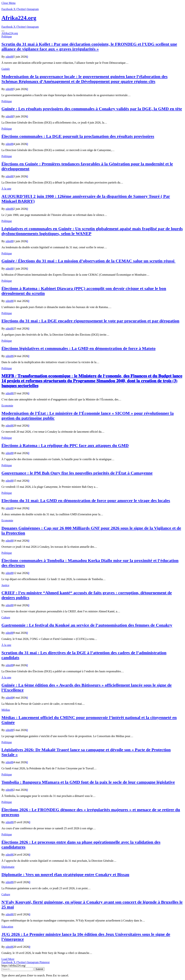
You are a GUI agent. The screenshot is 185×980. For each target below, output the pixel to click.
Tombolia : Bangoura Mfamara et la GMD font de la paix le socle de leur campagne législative (88, 782)
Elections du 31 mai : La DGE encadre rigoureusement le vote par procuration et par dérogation (90, 321)
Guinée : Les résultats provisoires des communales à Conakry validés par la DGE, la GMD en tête (92, 109)
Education (7, 927)
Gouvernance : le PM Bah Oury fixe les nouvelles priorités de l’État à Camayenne (77, 473)
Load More (8, 959)
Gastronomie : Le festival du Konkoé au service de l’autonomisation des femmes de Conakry (87, 625)
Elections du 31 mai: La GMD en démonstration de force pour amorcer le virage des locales (86, 501)
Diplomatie (8, 867)
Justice (5, 585)
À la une (6, 189)
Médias (6, 710)
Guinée (6, 69)
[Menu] (3, 31)
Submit (39, 969)
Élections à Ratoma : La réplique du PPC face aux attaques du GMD (65, 445)
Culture (6, 617)
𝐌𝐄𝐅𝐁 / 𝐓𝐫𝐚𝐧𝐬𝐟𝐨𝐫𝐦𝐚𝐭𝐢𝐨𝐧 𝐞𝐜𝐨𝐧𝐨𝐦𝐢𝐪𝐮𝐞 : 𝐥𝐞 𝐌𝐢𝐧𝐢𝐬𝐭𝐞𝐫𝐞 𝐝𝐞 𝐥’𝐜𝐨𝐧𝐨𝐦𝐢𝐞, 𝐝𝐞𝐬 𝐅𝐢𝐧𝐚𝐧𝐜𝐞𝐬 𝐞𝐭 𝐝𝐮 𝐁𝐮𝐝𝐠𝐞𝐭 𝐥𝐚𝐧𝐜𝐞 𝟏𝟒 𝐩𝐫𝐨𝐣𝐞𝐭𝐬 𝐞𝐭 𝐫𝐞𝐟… (92, 381)
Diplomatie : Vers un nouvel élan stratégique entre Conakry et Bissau (65, 874)
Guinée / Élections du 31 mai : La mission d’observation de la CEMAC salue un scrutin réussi (88, 261)
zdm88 (10, 57)
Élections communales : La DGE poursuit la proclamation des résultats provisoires (78, 136)
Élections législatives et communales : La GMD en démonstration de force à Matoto (78, 348)
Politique (7, 36)
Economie (7, 406)
